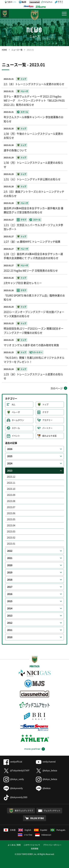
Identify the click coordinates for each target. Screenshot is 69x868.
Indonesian (43, 835)
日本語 (10, 830)
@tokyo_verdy (14, 779)
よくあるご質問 (14, 845)
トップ (45, 404)
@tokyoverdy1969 (15, 797)
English (25, 830)
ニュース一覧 (17, 50)
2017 (10, 587)
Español (41, 830)
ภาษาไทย (25, 835)
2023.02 (11, 538)
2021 (10, 558)
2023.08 (11, 501)
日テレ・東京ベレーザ (5, 14)
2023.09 (11, 495)
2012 (10, 623)
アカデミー (47, 420)
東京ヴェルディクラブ (24, 811)
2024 (10, 463)
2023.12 (11, 477)
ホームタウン (18, 420)
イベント (16, 436)
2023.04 (11, 525)
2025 (10, 456)
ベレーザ (16, 412)
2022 (10, 551)
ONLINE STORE (37, 818)
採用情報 (35, 849)
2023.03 (11, 532)
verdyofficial (13, 762)
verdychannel (46, 762)
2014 (10, 608)
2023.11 (11, 483)
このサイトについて (32, 845)
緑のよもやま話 (49, 436)
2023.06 (11, 513)
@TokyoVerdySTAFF (16, 770)
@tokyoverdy (13, 788)
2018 (10, 580)
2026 (10, 449)
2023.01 (11, 544)
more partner (32, 749)
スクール (16, 428)
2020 (10, 565)
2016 (10, 594)
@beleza (43, 788)
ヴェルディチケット (52, 811)
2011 (10, 630)
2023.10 (11, 489)
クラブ (45, 412)
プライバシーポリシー (52, 845)
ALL (14, 404)
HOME (4, 50)
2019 (10, 572)
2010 (10, 637)
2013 (10, 616)
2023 (10, 471)
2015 (10, 601)
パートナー (47, 428)
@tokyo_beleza (46, 770)
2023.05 (11, 519)
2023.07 (11, 507)
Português (58, 830)
